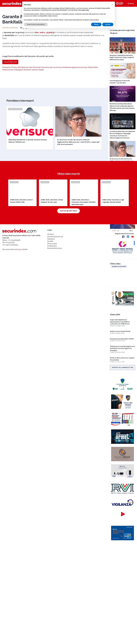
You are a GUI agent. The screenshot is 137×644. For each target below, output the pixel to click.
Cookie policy (52, 312)
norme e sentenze (10, 93)
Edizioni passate (118, 193)
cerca (131, 3)
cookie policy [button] (85, 10)
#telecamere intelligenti (13, 135)
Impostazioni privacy (55, 314)
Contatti (50, 307)
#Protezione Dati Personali (29, 133)
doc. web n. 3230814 (45, 98)
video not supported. (123, 16)
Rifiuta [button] (96, 24)
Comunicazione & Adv (55, 303)
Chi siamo (51, 300)
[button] (112, 5)
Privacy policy (52, 309)
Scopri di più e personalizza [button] (36, 24)
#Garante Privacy (10, 133)
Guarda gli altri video (69, 277)
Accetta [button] (108, 24)
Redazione (51, 305)
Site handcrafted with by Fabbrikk (15, 315)
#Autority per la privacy (52, 133)
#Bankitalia (93, 133)
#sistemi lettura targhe (34, 135)
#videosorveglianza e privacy (75, 133)
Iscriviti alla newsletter (123, 367)
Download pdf (10, 127)
